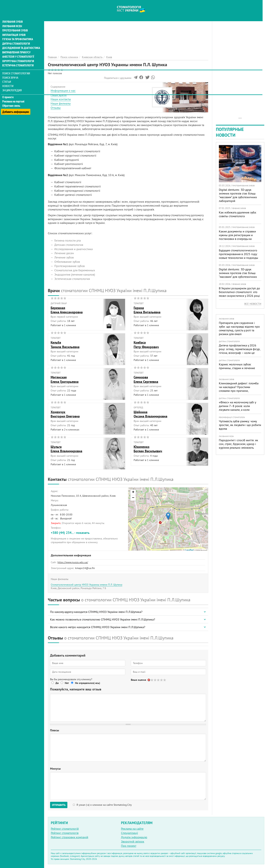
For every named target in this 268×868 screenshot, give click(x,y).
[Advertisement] (128, 26)
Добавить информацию (16, 105)
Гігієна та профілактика (18, 33)
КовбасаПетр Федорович (146, 345)
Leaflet (189, 550)
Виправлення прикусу (16, 47)
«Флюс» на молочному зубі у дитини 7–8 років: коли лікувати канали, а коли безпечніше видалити (237, 408)
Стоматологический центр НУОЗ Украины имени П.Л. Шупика (87, 585)
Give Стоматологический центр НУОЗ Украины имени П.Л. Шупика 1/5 (152, 680)
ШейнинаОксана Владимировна (150, 414)
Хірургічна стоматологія (18, 56)
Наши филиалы (61, 103)
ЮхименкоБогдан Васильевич (148, 449)
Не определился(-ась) (88, 683)
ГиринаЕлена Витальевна (147, 310)
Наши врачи (59, 95)
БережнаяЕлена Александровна (67, 310)
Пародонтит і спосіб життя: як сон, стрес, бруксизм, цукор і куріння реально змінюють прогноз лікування (239, 446)
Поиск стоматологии (17, 68)
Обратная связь (12, 101)
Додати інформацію (134, 837)
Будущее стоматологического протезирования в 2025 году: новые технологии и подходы (239, 254)
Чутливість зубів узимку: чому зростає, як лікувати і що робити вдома (240, 425)
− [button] (133, 498)
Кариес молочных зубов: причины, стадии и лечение (237, 366)
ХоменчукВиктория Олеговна (65, 414)
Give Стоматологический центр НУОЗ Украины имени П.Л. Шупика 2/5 (155, 680)
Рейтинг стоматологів (65, 833)
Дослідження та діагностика (21, 42)
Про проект (129, 846)
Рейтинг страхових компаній (70, 837)
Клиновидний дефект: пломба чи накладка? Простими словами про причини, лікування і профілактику (239, 389)
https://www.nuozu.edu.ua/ (73, 562)
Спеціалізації (129, 833)
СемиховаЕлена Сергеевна (146, 379)
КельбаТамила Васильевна (65, 345)
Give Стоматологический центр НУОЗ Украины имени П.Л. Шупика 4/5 (162, 680)
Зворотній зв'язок (133, 841)
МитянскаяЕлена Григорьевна (65, 379)
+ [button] (133, 492)
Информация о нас (63, 91)
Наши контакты (61, 99)
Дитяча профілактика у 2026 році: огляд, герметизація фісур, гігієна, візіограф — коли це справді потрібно (240, 351)
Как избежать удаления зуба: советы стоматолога (238, 214)
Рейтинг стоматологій (65, 829)
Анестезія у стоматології (18, 51)
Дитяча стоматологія (16, 38)
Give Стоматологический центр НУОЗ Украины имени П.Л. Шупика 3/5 (158, 680)
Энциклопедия (13, 85)
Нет (67, 683)
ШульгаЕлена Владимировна (66, 449)
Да (57, 683)
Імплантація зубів (14, 29)
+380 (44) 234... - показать (70, 533)
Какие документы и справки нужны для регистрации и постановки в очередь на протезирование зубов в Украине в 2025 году (237, 239)
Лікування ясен (12, 20)
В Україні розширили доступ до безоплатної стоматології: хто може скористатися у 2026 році (239, 292)
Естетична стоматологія (18, 60)
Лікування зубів (13, 16)
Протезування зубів (15, 25)
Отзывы (56, 108)
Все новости (253, 304)
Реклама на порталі (14, 96)
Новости (9, 81)
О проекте (9, 92)
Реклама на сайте (132, 829)
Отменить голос (149, 680)
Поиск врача (11, 72)
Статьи (8, 77)
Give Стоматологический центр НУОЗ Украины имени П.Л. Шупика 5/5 (165, 680)
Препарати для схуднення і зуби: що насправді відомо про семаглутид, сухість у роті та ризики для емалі (239, 328)
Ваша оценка (138, 680)
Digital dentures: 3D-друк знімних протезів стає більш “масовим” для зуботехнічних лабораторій (238, 195)
